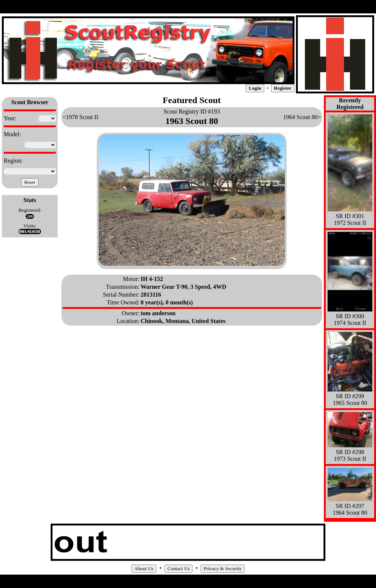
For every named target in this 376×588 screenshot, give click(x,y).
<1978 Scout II (80, 117)
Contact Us (179, 568)
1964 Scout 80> (302, 117)
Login (255, 88)
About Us (144, 568)
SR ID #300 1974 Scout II (350, 316)
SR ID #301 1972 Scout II (350, 216)
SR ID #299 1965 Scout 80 (350, 396)
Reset (30, 182)
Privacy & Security (223, 568)
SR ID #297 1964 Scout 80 (350, 506)
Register (283, 88)
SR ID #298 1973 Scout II (350, 452)
